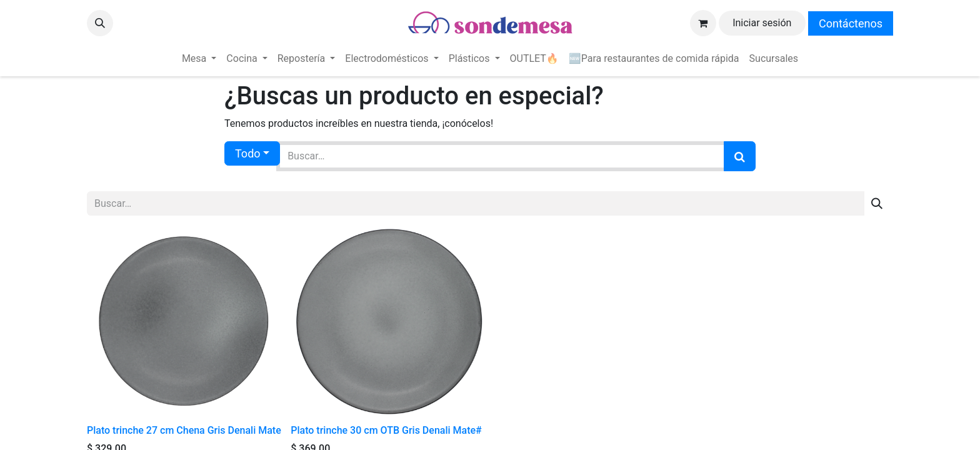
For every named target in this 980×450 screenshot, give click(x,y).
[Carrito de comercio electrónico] (703, 23)
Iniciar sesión (762, 23)
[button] (100, 23)
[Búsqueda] (740, 156)
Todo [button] (248, 153)
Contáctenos (851, 23)
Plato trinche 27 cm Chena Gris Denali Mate (184, 430)
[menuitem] (199, 59)
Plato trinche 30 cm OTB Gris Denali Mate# (386, 430)
